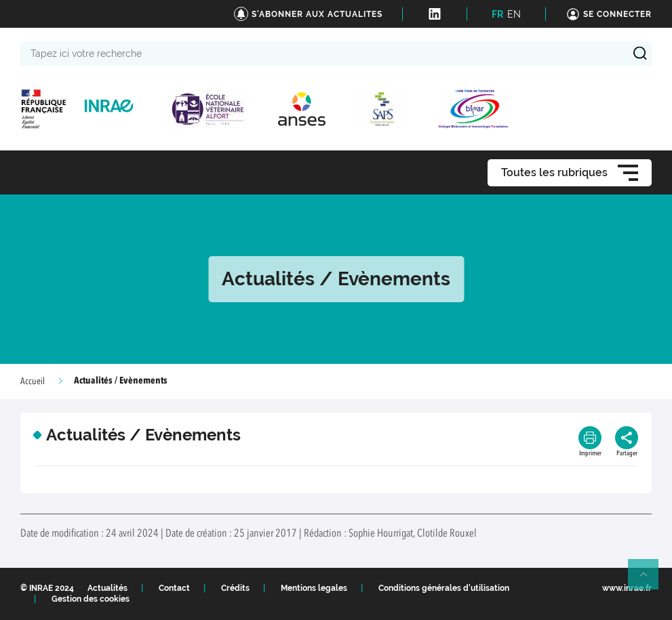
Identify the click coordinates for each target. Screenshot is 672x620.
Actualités (107, 588)
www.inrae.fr (627, 588)
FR (497, 14)
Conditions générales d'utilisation (444, 588)
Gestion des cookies (91, 599)
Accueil (33, 381)
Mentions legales (314, 588)
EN (514, 14)
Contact (174, 588)
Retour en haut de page (649, 580)
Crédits (235, 588)
